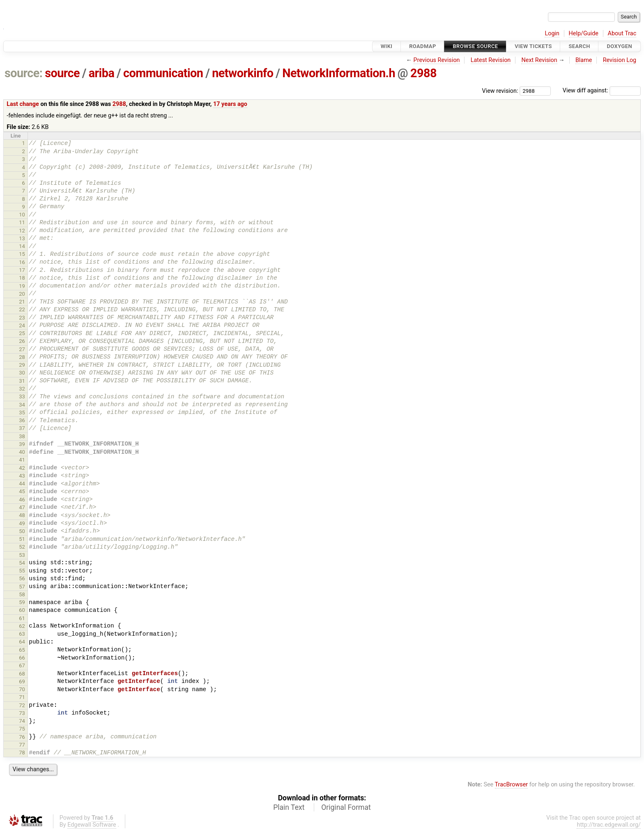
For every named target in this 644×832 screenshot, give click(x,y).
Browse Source (475, 46)
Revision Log (620, 60)
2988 (423, 73)
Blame (584, 60)
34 (22, 405)
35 (22, 413)
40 (22, 452)
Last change (23, 104)
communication (163, 73)
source (62, 73)
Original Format (346, 807)
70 (22, 689)
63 (22, 634)
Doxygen (619, 46)
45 (22, 491)
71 (22, 697)
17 (22, 270)
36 (22, 420)
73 (22, 713)
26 (22, 341)
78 (22, 753)
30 (22, 373)
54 (22, 563)
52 (22, 547)
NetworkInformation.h (339, 73)
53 (22, 555)
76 (22, 737)
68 (22, 674)
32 (22, 389)
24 (22, 325)
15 (22, 254)
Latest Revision (491, 60)
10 (22, 215)
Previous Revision (437, 60)
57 (22, 587)
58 (22, 594)
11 (22, 222)
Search (579, 46)
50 (22, 531)
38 (22, 436)
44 (22, 484)
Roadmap (423, 46)
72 (22, 705)
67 (22, 665)
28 (22, 357)
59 (22, 602)
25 (22, 333)
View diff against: (602, 91)
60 (22, 610)
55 (22, 571)
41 (22, 460)
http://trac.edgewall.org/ (609, 825)
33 (22, 396)
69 (22, 681)
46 (22, 500)
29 (22, 365)
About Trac (622, 33)
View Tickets (533, 46)
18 (22, 278)
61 (22, 618)
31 (22, 381)
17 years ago (230, 104)
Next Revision (539, 60)
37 (22, 428)
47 (22, 507)
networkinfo (243, 73)
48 (22, 515)
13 (22, 238)
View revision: (500, 91)
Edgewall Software (92, 825)
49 (22, 523)
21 (22, 302)
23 (22, 318)
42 (22, 468)
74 (22, 721)
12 (22, 231)
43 (22, 476)
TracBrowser (512, 785)
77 (22, 745)
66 (22, 658)
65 (22, 650)
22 (22, 309)
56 (22, 578)
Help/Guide (584, 33)
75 (22, 729)
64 (22, 642)
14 (22, 246)
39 (22, 444)
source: (24, 73)
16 (22, 262)
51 (22, 539)
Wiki (387, 46)
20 (22, 294)
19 (22, 286)
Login (552, 33)
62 (22, 626)
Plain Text (289, 807)
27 (22, 349)
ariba (102, 73)
